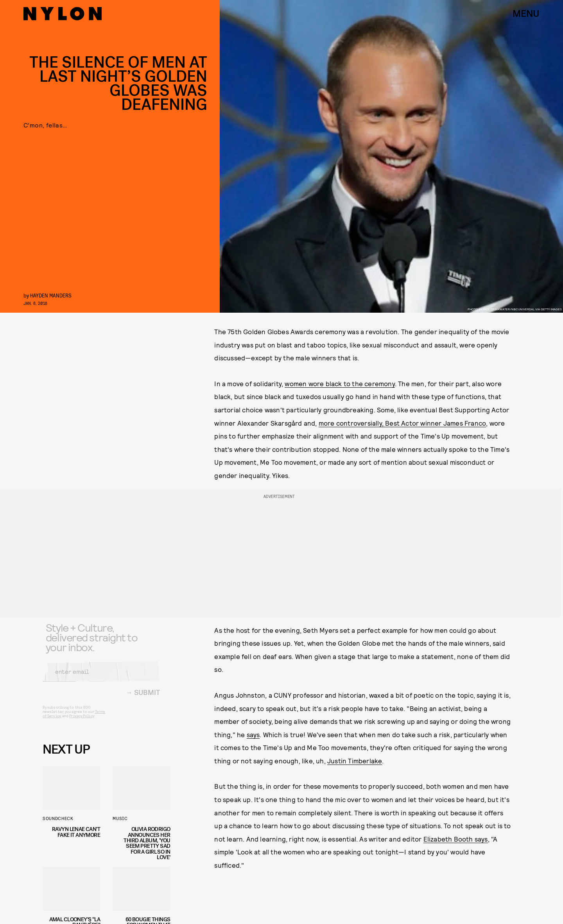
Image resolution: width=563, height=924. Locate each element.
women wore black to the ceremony (340, 383)
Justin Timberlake (355, 761)
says (253, 734)
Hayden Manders (51, 295)
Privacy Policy (82, 722)
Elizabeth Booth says (456, 839)
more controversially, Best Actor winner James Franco (402, 423)
